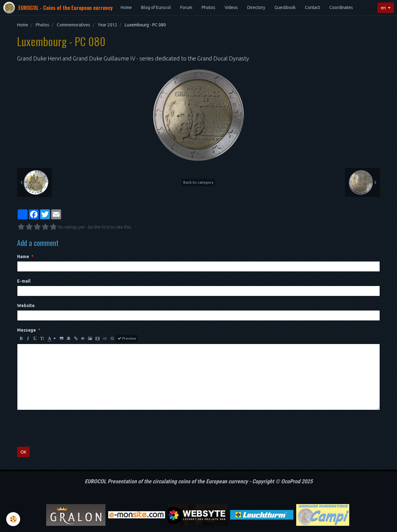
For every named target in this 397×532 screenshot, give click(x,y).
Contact (312, 7)
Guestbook (285, 7)
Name (23, 257)
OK (23, 452)
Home (126, 7)
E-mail (24, 281)
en (383, 8)
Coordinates (341, 7)
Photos (208, 7)
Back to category (198, 182)
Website (26, 306)
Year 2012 (107, 25)
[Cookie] (13, 519)
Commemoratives (74, 25)
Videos (231, 7)
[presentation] (64, 428)
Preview (127, 338)
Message (27, 330)
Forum (186, 7)
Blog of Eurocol (156, 7)
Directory (256, 7)
